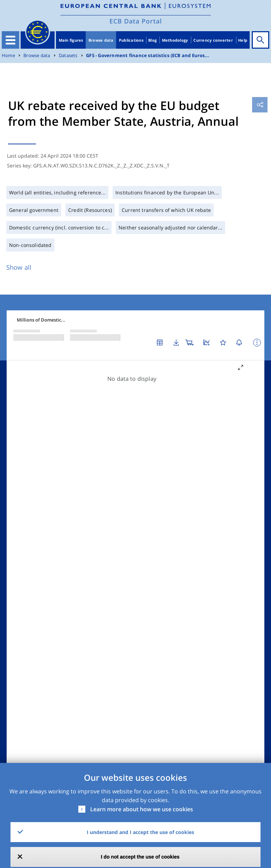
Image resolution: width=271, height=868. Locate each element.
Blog (152, 40)
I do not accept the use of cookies (140, 857)
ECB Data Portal (136, 21)
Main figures (71, 40)
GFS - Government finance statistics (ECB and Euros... (148, 56)
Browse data (101, 40)
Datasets (68, 56)
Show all (19, 267)
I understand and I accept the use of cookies (140, 832)
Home (8, 56)
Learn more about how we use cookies (142, 809)
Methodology (175, 40)
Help (243, 40)
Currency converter (213, 40)
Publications (131, 40)
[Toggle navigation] (10, 40)
